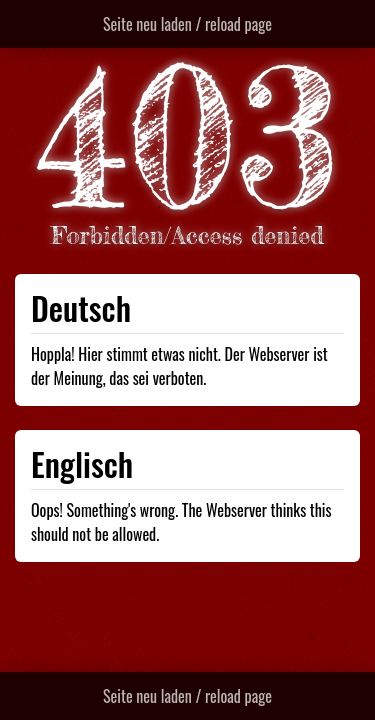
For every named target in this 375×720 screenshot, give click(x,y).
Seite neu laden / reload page (187, 24)
